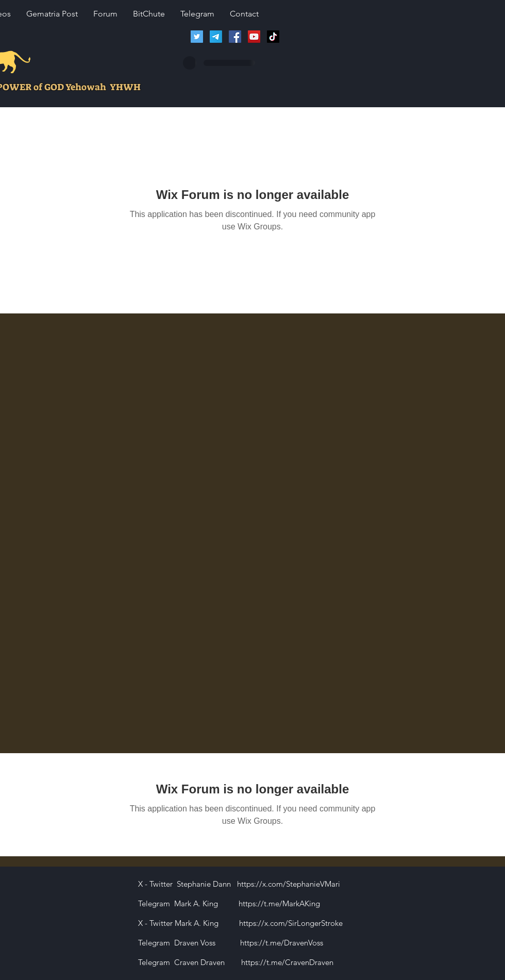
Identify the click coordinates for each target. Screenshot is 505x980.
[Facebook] (235, 37)
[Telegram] (216, 37)
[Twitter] (197, 37)
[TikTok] (273, 37)
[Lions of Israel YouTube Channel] (254, 37)
